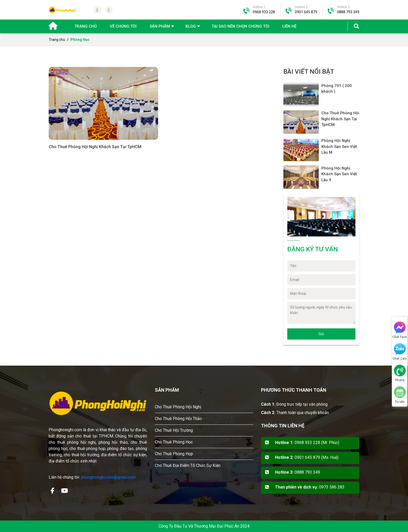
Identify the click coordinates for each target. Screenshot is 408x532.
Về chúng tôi (123, 26)
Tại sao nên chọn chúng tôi (240, 26)
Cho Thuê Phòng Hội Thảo (178, 419)
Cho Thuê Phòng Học (174, 442)
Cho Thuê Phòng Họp (174, 454)
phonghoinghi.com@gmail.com (108, 477)
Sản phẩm (160, 26)
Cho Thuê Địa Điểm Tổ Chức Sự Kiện (188, 465)
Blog (191, 26)
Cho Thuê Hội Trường (174, 430)
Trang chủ (86, 26)
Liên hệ (289, 26)
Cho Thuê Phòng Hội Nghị (178, 407)
